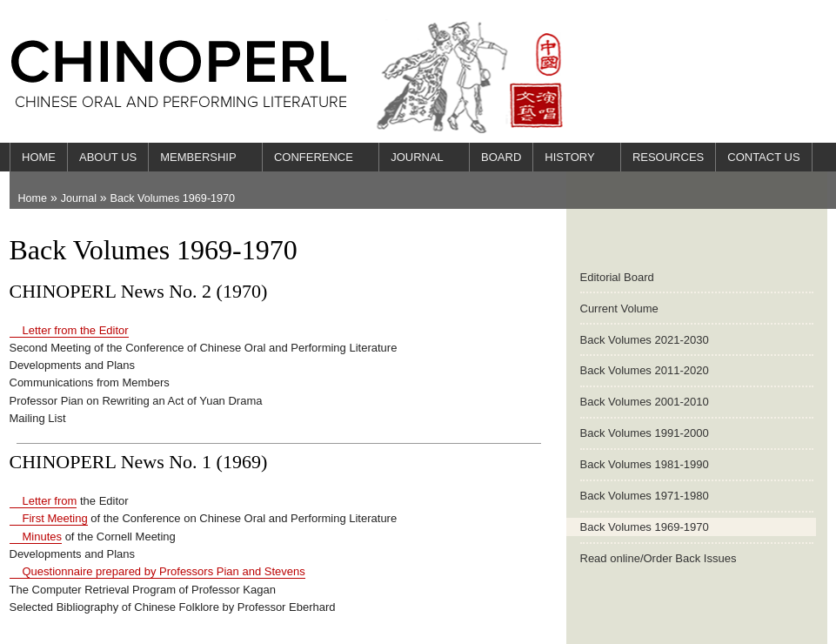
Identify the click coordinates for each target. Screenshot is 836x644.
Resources (668, 157)
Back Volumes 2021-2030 (645, 340)
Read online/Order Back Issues (659, 558)
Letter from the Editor (76, 330)
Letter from (50, 501)
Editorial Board (617, 277)
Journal (419, 158)
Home (39, 157)
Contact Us (763, 157)
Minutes (43, 537)
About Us (108, 157)
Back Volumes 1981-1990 (645, 464)
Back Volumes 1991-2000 (645, 433)
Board (501, 157)
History (572, 158)
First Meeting (55, 518)
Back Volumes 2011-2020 (645, 370)
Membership (201, 158)
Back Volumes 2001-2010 (645, 402)
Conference (316, 158)
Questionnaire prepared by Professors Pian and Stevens (164, 571)
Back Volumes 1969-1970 (173, 198)
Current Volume (619, 309)
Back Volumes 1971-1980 (645, 496)
